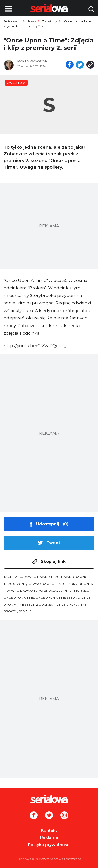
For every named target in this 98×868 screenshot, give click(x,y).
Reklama (49, 838)
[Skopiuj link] (90, 65)
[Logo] (49, 799)
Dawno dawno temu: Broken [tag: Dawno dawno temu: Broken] (32, 591)
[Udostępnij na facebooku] (70, 65)
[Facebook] (34, 816)
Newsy (31, 21)
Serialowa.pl (12, 21)
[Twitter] (49, 816)
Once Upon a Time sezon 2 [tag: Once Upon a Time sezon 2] (58, 598)
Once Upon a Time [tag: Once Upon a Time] (19, 598)
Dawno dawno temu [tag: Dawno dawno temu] (41, 577)
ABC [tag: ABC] (18, 577)
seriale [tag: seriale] (25, 611)
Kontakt (49, 830)
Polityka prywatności (49, 845)
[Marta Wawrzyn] (39, 61)
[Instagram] (64, 816)
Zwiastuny (49, 21)
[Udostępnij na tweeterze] (80, 65)
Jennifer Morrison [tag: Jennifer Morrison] (75, 591)
